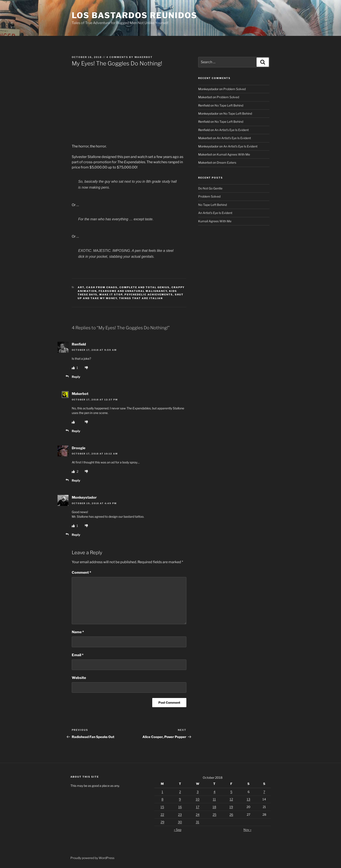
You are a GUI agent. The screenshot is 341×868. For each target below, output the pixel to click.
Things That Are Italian (141, 298)
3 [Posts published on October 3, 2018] (198, 792)
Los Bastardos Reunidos (135, 15)
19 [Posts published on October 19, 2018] (231, 807)
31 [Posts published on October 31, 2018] (198, 822)
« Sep (178, 830)
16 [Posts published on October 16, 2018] (180, 807)
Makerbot (144, 57)
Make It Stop (111, 295)
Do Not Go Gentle (210, 188)
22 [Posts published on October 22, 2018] (162, 815)
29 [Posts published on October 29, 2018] (162, 822)
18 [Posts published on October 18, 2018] (214, 807)
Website (79, 678)
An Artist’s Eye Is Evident (232, 130)
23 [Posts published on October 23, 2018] (180, 815)
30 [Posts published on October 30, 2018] (180, 822)
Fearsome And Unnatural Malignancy (133, 291)
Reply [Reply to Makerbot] (76, 431)
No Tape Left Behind (229, 105)
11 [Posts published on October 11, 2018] (214, 799)
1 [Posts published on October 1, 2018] (162, 792)
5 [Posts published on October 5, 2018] (231, 792)
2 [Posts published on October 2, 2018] (180, 792)
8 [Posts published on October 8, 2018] (162, 799)
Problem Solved (234, 89)
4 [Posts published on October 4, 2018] (214, 792)
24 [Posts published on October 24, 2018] (198, 815)
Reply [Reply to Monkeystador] (76, 535)
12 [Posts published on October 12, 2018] (231, 799)
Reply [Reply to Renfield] (76, 377)
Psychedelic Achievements (149, 295)
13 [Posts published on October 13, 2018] (248, 799)
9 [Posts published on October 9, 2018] (180, 799)
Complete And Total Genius (144, 287)
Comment (81, 573)
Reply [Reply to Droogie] (76, 480)
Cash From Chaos (102, 287)
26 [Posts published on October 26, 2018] (231, 815)
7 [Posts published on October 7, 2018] (264, 792)
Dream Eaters (226, 162)
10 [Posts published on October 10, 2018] (198, 799)
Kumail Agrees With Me (233, 154)
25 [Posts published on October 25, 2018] (214, 815)
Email (78, 655)
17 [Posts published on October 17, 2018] (198, 807)
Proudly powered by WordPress (92, 858)
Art (81, 287)
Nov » (247, 830)
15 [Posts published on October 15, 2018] (162, 807)
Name (78, 632)
